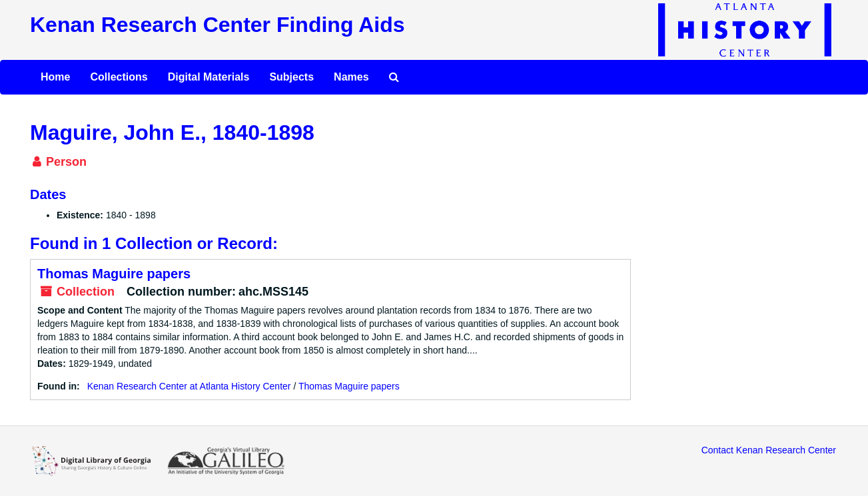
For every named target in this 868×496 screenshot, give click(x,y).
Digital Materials (209, 77)
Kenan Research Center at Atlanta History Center (189, 386)
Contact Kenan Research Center (769, 450)
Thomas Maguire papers (114, 274)
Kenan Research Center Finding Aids (217, 25)
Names (351, 77)
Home (55, 77)
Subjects (291, 77)
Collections (119, 77)
